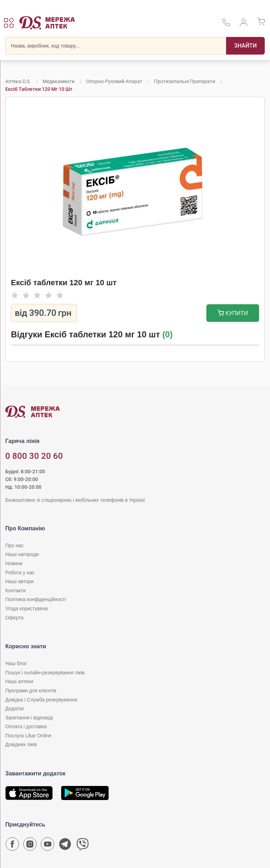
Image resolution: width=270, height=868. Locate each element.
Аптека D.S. (18, 81)
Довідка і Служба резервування (41, 700)
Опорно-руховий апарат (114, 81)
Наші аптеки (19, 681)
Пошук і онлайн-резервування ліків (45, 673)
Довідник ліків (21, 744)
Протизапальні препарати (185, 81)
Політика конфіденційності (36, 599)
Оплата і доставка (26, 726)
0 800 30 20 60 (34, 456)
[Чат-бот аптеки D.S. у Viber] (83, 846)
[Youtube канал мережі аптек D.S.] (47, 846)
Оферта (14, 618)
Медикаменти (59, 81)
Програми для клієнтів (31, 691)
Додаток (15, 708)
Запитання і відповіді (29, 718)
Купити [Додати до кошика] (233, 314)
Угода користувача (26, 608)
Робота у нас (20, 573)
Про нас (14, 545)
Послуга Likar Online (28, 736)
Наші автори (20, 581)
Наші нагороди (22, 554)
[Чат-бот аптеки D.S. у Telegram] (65, 846)
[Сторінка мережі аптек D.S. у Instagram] (30, 846)
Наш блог (16, 663)
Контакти (15, 591)
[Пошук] (245, 46)
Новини (14, 563)
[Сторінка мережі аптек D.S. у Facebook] (12, 846)
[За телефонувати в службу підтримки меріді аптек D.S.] (226, 25)
